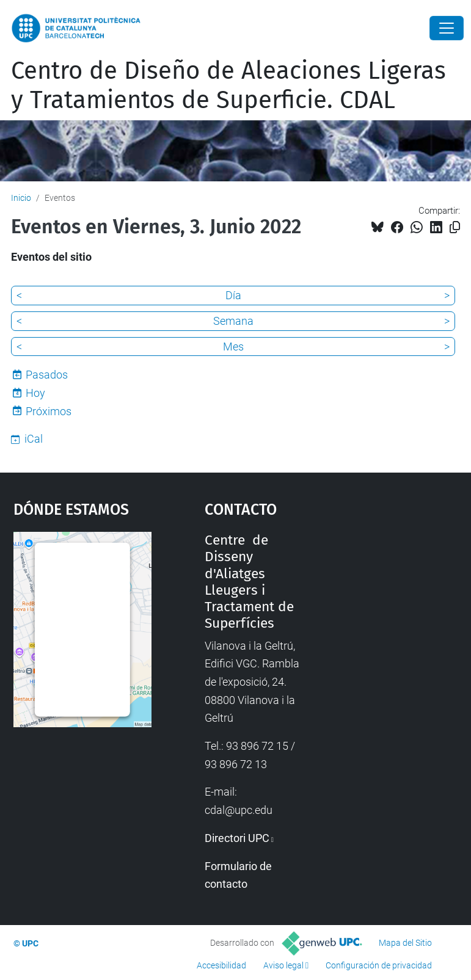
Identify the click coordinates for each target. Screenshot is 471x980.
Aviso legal (283, 965)
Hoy (35, 393)
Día (233, 295)
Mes (233, 347)
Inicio (21, 198)
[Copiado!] (455, 227)
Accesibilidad (221, 965)
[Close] (447, 28)
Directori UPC (237, 838)
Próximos (49, 411)
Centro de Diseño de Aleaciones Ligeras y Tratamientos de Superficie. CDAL (228, 85)
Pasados (47, 375)
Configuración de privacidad (379, 965)
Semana (233, 321)
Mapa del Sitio (405, 943)
